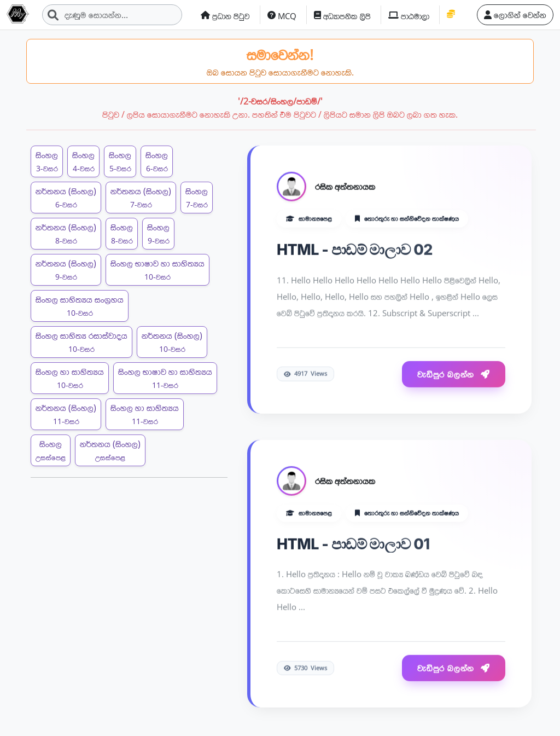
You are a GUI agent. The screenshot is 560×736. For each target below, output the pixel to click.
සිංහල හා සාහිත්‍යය (70, 378)
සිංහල (47, 161)
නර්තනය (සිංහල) (66, 197)
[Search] (112, 15)
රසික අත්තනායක (345, 188)
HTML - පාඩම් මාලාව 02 (355, 251)
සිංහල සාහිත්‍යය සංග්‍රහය (80, 306)
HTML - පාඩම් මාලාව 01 (353, 544)
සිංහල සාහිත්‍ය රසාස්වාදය (81, 342)
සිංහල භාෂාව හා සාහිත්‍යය (157, 270)
